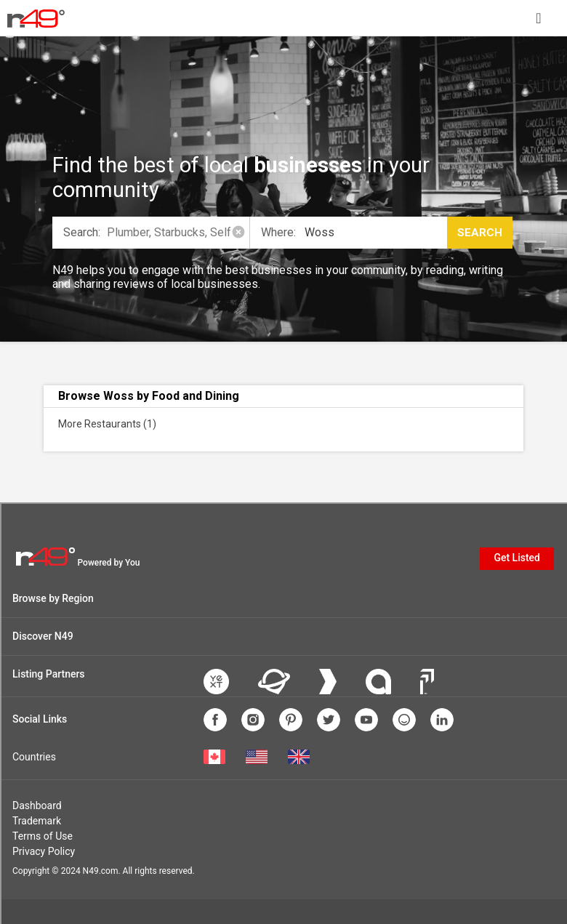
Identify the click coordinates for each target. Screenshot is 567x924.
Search (480, 233)
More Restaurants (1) (107, 424)
